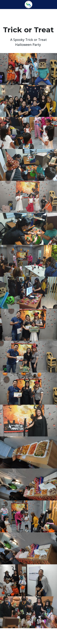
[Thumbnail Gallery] (28, 69)
